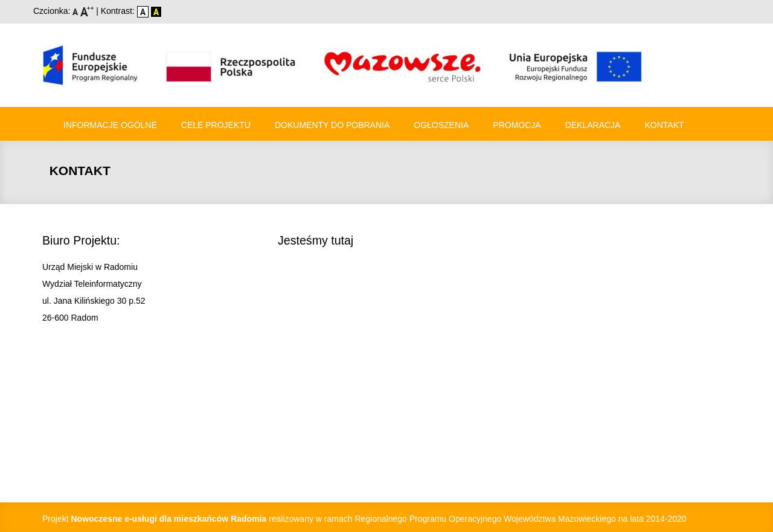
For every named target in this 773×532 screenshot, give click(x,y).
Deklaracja (593, 125)
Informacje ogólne (110, 125)
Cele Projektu (216, 125)
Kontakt (664, 125)
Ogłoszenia (441, 125)
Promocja (517, 125)
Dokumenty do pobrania (332, 125)
